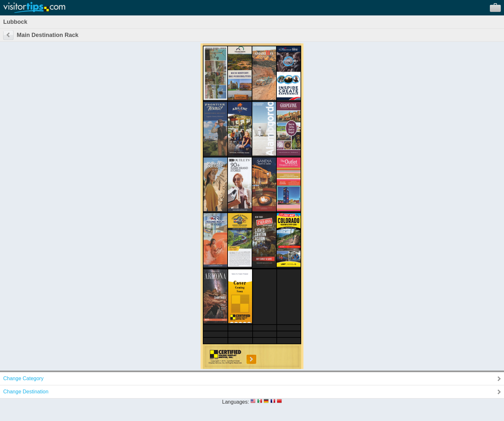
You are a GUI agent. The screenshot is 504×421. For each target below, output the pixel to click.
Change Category (23, 378)
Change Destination (26, 392)
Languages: (236, 402)
